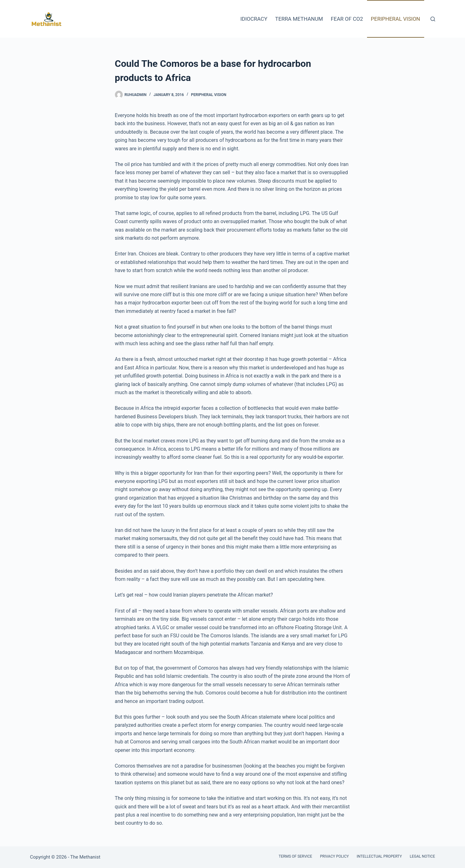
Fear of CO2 (347, 19)
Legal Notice (422, 856)
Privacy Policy (334, 856)
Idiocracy (254, 19)
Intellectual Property (379, 856)
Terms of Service (296, 856)
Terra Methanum (299, 19)
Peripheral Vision (395, 19)
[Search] (433, 19)
